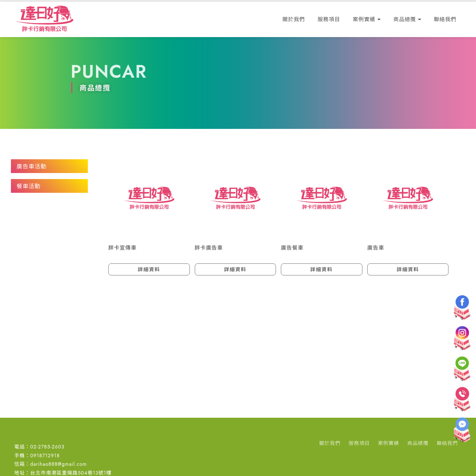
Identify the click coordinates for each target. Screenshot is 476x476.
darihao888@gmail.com (58, 464)
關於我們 (294, 19)
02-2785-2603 (47, 447)
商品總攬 (405, 19)
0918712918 (45, 456)
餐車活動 (29, 186)
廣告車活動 (32, 166)
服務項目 (329, 19)
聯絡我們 (445, 19)
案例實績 (364, 19)
